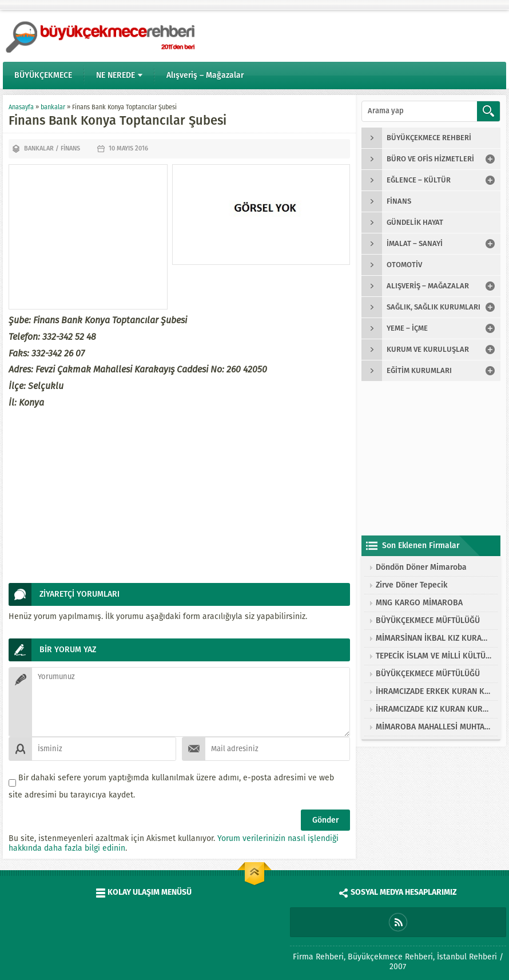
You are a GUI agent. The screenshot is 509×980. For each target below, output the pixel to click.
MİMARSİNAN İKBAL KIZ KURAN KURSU (434, 638)
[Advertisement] (88, 237)
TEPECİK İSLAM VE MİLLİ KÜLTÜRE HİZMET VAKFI (434, 656)
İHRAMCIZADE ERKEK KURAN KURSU (434, 691)
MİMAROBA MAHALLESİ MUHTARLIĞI (434, 727)
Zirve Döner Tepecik (411, 585)
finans (70, 148)
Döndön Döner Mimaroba (421, 567)
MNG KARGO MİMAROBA (419, 603)
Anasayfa (21, 107)
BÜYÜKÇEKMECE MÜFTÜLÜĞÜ (428, 620)
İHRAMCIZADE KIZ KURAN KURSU (434, 709)
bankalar (53, 107)
